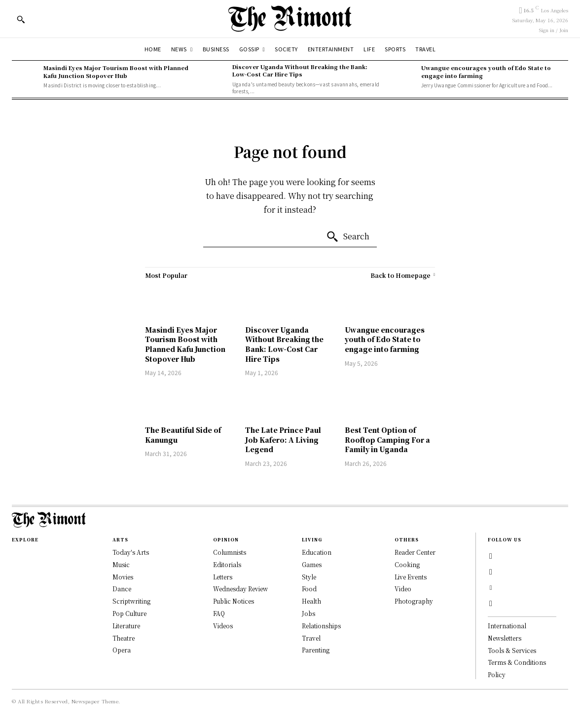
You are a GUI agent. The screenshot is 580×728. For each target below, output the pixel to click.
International (507, 626)
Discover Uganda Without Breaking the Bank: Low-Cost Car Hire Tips (300, 70)
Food (309, 589)
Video (403, 589)
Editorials (227, 564)
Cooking (407, 564)
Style (309, 577)
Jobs (308, 613)
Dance (122, 589)
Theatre (124, 638)
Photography (414, 601)
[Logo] (290, 19)
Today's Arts (131, 552)
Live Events (411, 577)
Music (121, 564)
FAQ (219, 613)
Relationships (321, 626)
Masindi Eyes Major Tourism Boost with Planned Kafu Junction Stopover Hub (116, 71)
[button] (21, 19)
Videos (223, 626)
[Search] (348, 237)
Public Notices (234, 601)
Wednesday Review (240, 589)
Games (312, 564)
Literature (126, 626)
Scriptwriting (131, 601)
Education (317, 552)
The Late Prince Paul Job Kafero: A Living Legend (283, 440)
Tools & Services (512, 650)
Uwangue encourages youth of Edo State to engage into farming (486, 71)
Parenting (316, 650)
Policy (497, 674)
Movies (123, 577)
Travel (311, 638)
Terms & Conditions (517, 662)
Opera (122, 650)
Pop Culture (129, 613)
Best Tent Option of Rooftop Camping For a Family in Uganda (387, 440)
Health (311, 601)
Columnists (230, 552)
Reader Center (415, 552)
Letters (223, 577)
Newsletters (505, 638)
